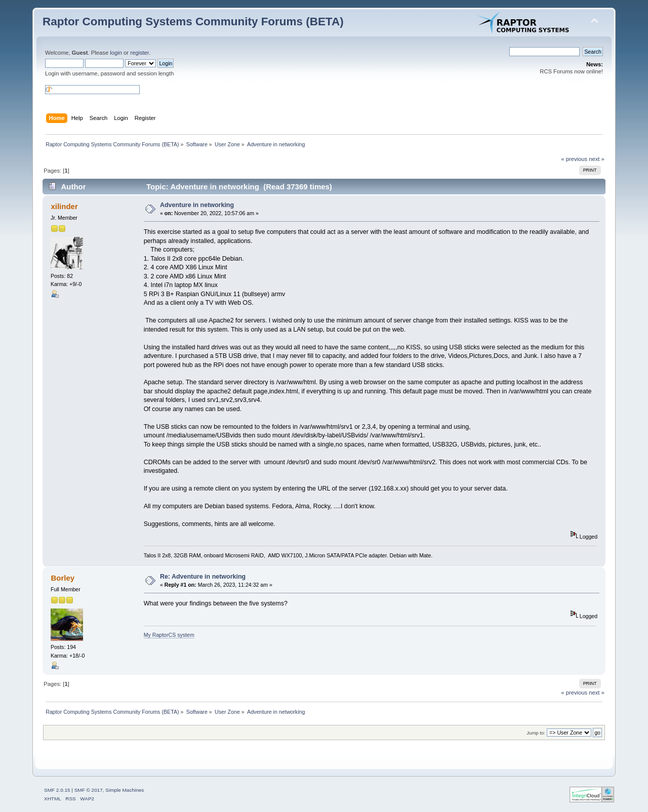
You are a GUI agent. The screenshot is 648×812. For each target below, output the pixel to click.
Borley (63, 578)
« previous (574, 159)
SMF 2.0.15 (57, 790)
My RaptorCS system (169, 635)
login (116, 53)
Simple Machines (125, 790)
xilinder (64, 206)
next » (597, 159)
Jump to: (536, 733)
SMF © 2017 (89, 790)
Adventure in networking (197, 205)
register (139, 53)
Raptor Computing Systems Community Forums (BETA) (193, 22)
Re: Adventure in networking (203, 577)
